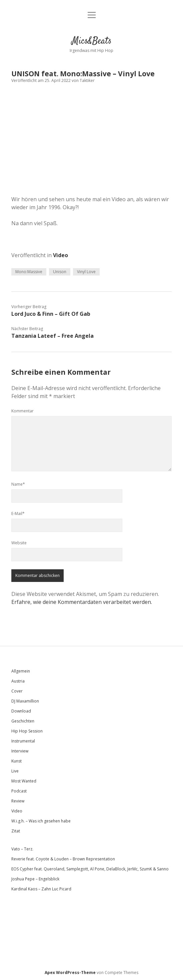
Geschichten (23, 721)
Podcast (19, 791)
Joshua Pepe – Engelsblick (35, 879)
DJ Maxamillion (25, 701)
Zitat (16, 831)
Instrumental (23, 741)
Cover (17, 691)
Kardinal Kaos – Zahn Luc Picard (41, 889)
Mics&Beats (92, 41)
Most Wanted (24, 781)
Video (60, 255)
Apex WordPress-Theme (70, 973)
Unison (60, 272)
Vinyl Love (86, 272)
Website (19, 543)
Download (21, 711)
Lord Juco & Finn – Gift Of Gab (51, 314)
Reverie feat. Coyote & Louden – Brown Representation (63, 859)
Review (18, 801)
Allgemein (21, 671)
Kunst (16, 761)
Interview (20, 751)
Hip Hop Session (27, 731)
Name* (18, 484)
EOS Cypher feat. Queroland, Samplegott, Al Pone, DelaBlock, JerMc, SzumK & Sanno (90, 869)
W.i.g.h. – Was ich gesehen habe (41, 821)
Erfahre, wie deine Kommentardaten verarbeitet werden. (82, 602)
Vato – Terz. (22, 849)
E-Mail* (18, 513)
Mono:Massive (29, 272)
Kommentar (22, 411)
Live (15, 771)
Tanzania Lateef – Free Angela (52, 336)
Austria (18, 681)
